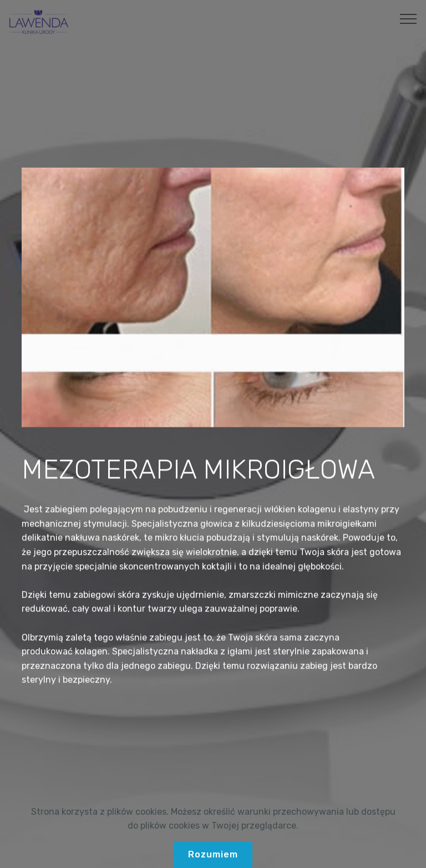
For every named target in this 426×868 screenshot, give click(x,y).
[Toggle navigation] (409, 18)
